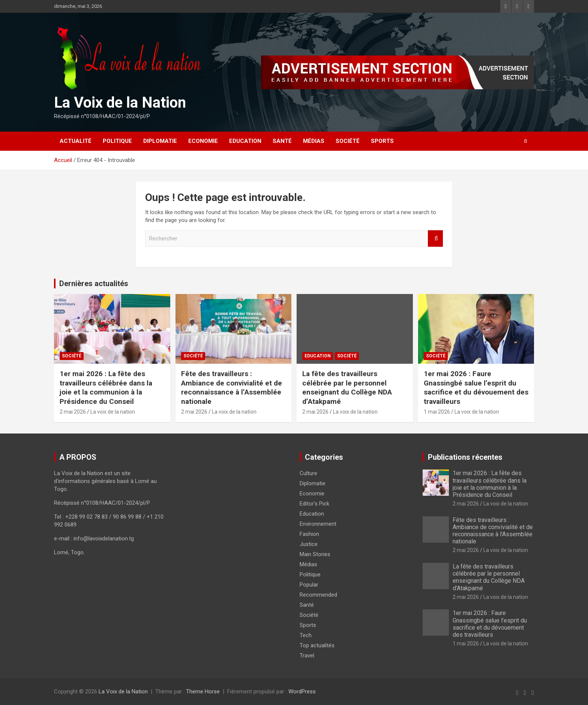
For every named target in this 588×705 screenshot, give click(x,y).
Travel (307, 655)
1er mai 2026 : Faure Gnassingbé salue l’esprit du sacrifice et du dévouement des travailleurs (476, 388)
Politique (117, 141)
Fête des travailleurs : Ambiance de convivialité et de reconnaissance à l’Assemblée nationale (232, 388)
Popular (309, 585)
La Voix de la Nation (120, 103)
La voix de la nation (113, 412)
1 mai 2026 (437, 412)
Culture (308, 473)
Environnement (318, 524)
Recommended (318, 595)
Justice (309, 544)
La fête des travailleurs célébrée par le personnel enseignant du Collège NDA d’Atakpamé (347, 388)
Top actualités (317, 645)
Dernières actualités (94, 283)
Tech (306, 635)
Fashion (309, 534)
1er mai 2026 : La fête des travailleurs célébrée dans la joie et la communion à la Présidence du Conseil (106, 388)
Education (245, 141)
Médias (314, 141)
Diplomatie (160, 141)
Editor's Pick (314, 504)
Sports (382, 141)
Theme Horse (203, 691)
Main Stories (315, 554)
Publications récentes (465, 457)
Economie (203, 141)
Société (348, 141)
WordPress (302, 691)
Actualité (76, 141)
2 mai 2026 (73, 412)
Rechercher (435, 239)
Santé (282, 141)
